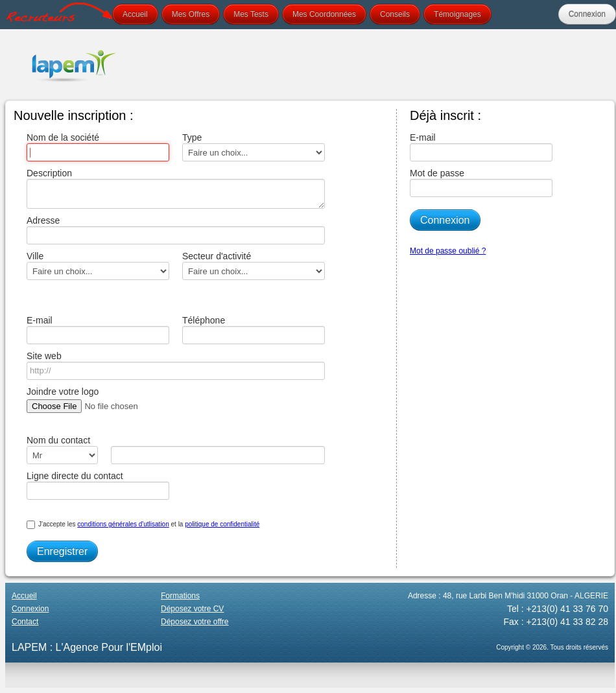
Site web (172, 365)
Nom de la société (98, 147)
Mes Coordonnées (324, 14)
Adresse (172, 230)
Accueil (135, 14)
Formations (180, 596)
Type (254, 147)
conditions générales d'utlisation (123, 524)
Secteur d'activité (254, 265)
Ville (98, 265)
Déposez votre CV (192, 609)
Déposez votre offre (195, 622)
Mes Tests (251, 14)
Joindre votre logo (106, 401)
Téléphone (254, 330)
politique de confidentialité (222, 524)
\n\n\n (62, 455)
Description (172, 188)
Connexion (587, 14)
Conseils (395, 14)
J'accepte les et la (143, 525)
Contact (25, 622)
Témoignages (457, 14)
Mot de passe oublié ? (448, 251)
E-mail (98, 330)
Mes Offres (191, 14)
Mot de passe (481, 182)
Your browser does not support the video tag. (379, 65)
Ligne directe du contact (98, 485)
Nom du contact (62, 450)
